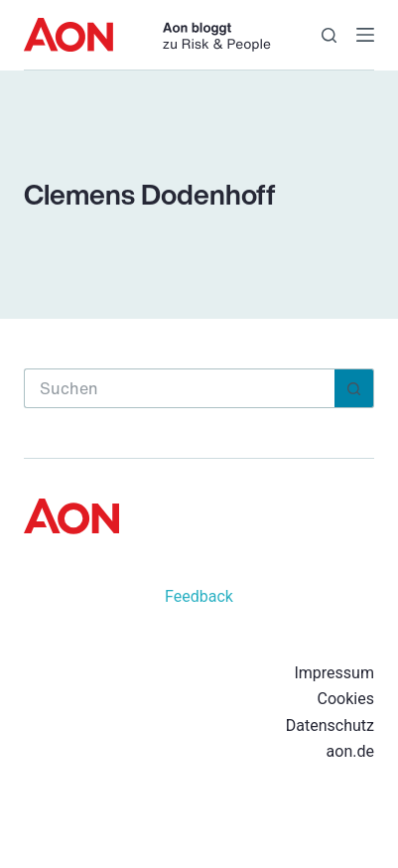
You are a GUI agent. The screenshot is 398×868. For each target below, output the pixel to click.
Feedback (199, 596)
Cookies (346, 699)
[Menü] (365, 35)
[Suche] (329, 35)
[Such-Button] (354, 388)
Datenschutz (330, 725)
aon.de (350, 751)
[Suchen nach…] (179, 388)
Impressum (334, 673)
